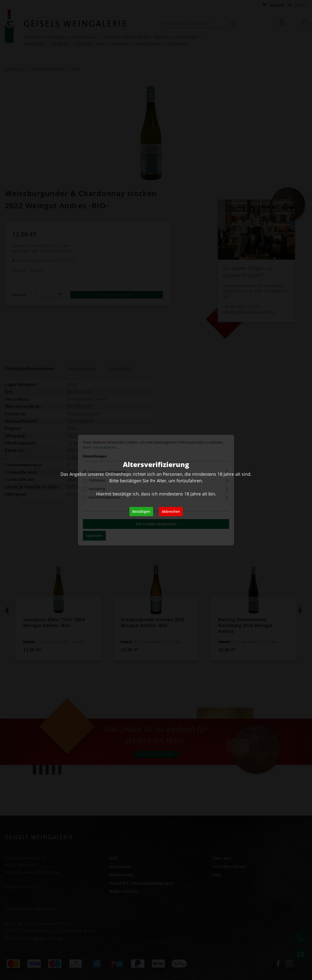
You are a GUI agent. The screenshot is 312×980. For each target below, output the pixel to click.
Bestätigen (141, 511)
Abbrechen (171, 511)
